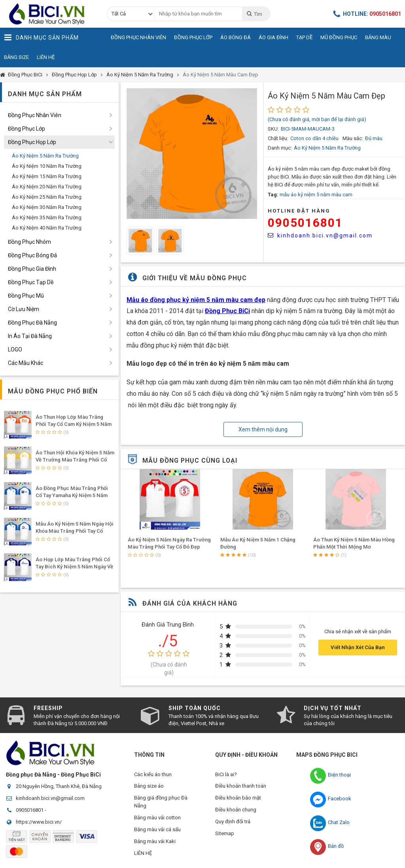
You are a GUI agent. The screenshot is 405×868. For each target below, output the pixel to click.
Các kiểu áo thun (153, 774)
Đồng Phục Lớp (193, 37)
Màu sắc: (353, 138)
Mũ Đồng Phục (339, 37)
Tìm (254, 14)
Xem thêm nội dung (263, 429)
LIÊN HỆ (143, 854)
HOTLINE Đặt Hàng (299, 211)
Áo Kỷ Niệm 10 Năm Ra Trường (47, 166)
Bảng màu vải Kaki (155, 842)
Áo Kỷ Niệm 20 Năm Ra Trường (47, 187)
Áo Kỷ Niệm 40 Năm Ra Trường (47, 228)
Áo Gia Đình (273, 37)
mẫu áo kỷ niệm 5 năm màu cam (316, 195)
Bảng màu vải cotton (157, 818)
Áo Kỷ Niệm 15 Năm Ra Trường (47, 176)
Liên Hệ (46, 57)
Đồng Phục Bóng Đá (32, 255)
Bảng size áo (149, 786)
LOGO (15, 349)
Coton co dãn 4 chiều (314, 138)
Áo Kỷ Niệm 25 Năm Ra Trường (47, 197)
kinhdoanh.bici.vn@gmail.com (320, 236)
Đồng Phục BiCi (25, 75)
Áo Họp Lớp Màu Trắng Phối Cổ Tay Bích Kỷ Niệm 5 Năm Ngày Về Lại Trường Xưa (74, 567)
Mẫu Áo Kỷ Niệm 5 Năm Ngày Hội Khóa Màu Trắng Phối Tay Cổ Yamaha (75, 531)
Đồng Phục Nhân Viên (138, 37)
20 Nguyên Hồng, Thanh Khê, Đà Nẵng (59, 786)
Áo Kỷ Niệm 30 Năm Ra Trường (47, 207)
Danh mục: (280, 148)
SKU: (273, 129)
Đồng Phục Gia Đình (32, 269)
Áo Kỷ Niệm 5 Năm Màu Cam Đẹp (220, 75)
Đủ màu (374, 138)
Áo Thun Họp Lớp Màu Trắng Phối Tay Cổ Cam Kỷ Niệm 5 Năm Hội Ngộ (74, 424)
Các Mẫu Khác (26, 363)
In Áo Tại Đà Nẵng (30, 336)
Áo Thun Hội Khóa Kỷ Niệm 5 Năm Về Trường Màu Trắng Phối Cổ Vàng (75, 460)
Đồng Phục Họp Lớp (74, 75)
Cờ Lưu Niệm (24, 309)
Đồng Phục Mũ (26, 296)
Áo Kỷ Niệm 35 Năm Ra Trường (47, 217)
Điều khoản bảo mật (238, 798)
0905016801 (305, 223)
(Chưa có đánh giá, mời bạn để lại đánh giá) (317, 119)
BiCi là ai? (226, 774)
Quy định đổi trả (233, 822)
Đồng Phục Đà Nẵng (32, 323)
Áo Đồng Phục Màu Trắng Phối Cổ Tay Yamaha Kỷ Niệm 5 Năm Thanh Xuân (72, 495)
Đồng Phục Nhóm (29, 242)
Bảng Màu (378, 37)
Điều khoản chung (236, 810)
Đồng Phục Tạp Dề (31, 282)
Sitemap (225, 834)
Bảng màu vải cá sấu (157, 830)
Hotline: (367, 14)
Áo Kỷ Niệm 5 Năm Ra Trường (140, 75)
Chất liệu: (278, 138)
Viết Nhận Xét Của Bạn (358, 647)
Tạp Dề (304, 37)
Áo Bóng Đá (236, 37)
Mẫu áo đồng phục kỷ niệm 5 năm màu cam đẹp (196, 300)
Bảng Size (16, 57)
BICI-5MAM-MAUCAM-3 (308, 129)
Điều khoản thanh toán (241, 786)
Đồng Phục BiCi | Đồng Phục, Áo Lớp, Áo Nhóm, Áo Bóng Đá (49, 14)
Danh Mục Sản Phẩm (41, 38)
